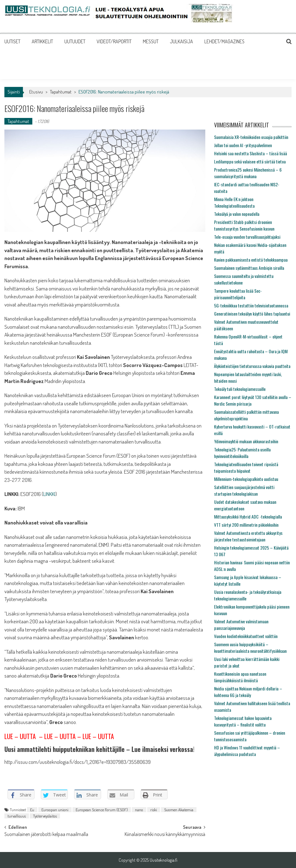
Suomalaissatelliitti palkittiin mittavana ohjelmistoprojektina (246, 415)
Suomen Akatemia (179, 810)
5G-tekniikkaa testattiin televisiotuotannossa (251, 305)
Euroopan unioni (55, 810)
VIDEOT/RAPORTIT (114, 41)
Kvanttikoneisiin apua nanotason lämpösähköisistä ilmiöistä (240, 677)
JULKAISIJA (181, 41)
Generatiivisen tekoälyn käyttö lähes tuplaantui (252, 314)
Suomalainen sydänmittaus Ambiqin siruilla (249, 268)
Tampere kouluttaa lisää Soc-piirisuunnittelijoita (238, 294)
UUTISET (12, 41)
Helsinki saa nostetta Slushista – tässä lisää (250, 153)
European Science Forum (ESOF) (102, 810)
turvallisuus (17, 816)
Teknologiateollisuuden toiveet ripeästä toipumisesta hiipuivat (246, 467)
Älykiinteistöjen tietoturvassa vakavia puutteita (252, 366)
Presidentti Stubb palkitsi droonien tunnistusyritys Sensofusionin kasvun (244, 225)
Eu (32, 810)
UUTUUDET (75, 41)
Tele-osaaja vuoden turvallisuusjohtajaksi (247, 237)
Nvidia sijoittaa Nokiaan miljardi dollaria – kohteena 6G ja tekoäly (248, 692)
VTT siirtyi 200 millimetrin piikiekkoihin (246, 525)
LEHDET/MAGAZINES (224, 41)
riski (154, 810)
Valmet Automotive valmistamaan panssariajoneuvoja (241, 625)
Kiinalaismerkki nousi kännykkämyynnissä (165, 835)
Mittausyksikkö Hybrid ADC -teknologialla (248, 517)
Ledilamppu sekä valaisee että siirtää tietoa (250, 161)
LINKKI (49, 494)
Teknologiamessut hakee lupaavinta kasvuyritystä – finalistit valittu (243, 721)
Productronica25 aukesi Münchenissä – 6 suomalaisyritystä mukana (248, 173)
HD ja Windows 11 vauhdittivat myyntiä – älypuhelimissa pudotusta (247, 751)
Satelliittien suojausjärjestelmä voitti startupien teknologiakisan (244, 490)
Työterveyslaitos (45, 816)
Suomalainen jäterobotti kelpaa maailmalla (46, 835)
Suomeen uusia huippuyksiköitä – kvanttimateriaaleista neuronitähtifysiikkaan (250, 647)
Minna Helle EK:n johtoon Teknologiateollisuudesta (234, 202)
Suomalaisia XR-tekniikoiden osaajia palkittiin (251, 137)
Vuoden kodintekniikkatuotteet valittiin (246, 636)
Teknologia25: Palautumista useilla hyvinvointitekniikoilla (242, 453)
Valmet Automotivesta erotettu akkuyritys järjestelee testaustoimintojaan (248, 536)
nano (139, 810)
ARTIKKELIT (42, 41)
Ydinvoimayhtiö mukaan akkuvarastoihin (246, 441)
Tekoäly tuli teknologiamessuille (240, 389)
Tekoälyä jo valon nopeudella (237, 214)
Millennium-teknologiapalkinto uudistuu (246, 479)
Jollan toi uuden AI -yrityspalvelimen (243, 145)
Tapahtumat (61, 92)
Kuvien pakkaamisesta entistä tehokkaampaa (251, 260)
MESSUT (151, 41)
